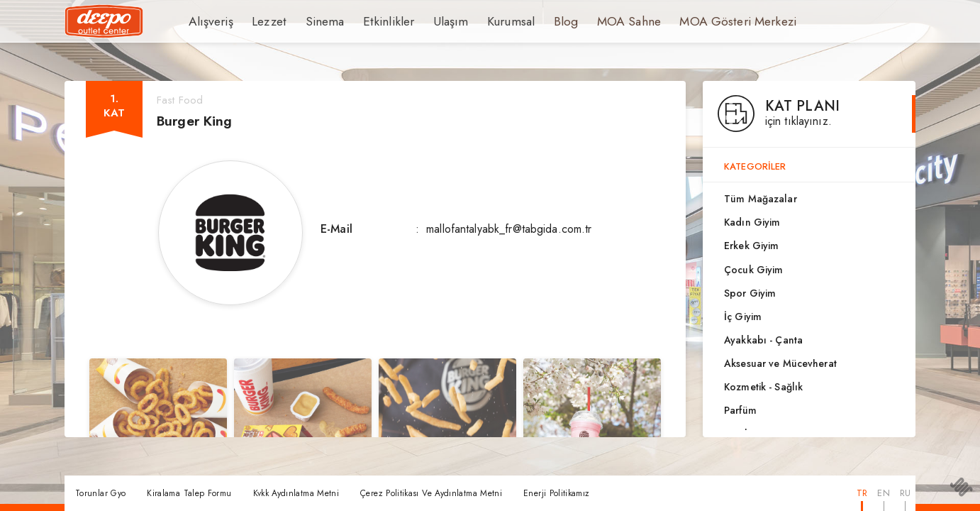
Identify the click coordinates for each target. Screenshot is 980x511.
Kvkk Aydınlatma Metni (296, 493)
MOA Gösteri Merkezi (695, 21)
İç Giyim (743, 317)
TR (862, 493)
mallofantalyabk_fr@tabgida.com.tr (509, 229)
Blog (536, 21)
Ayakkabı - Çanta (763, 340)
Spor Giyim (750, 293)
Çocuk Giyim (753, 270)
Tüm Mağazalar (761, 199)
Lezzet (262, 21)
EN (883, 493)
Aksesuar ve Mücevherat (780, 363)
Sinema (314, 21)
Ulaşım (428, 21)
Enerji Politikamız (556, 493)
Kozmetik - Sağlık (763, 387)
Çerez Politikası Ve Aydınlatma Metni (431, 493)
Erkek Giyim (751, 246)
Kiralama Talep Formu (189, 493)
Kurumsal (484, 21)
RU (905, 493)
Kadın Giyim (752, 222)
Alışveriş (208, 21)
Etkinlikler (372, 21)
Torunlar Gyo (100, 493)
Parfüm (740, 410)
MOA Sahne (596, 21)
